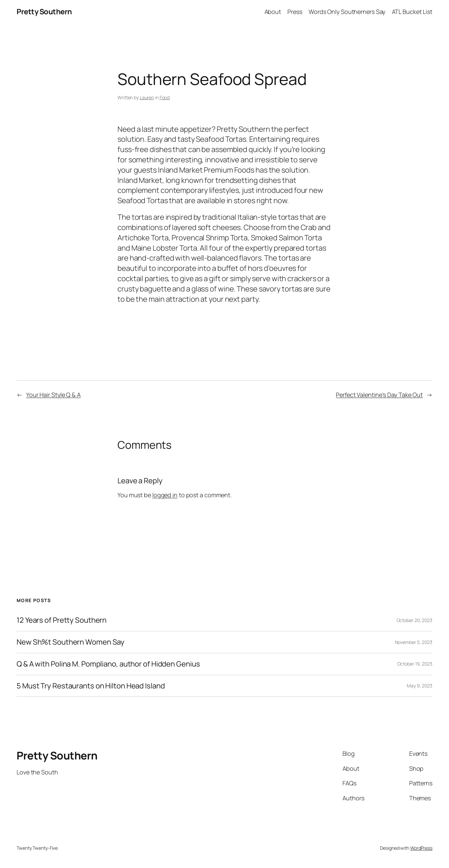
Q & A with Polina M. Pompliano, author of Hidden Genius (108, 664)
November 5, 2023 (414, 642)
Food (165, 97)
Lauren (147, 97)
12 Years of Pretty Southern (62, 620)
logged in (165, 495)
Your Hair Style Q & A (53, 395)
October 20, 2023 (414, 620)
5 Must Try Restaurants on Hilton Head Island (91, 686)
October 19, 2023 (415, 664)
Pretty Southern (44, 12)
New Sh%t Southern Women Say (71, 642)
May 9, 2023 (420, 686)
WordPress (421, 848)
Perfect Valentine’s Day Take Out (379, 395)
